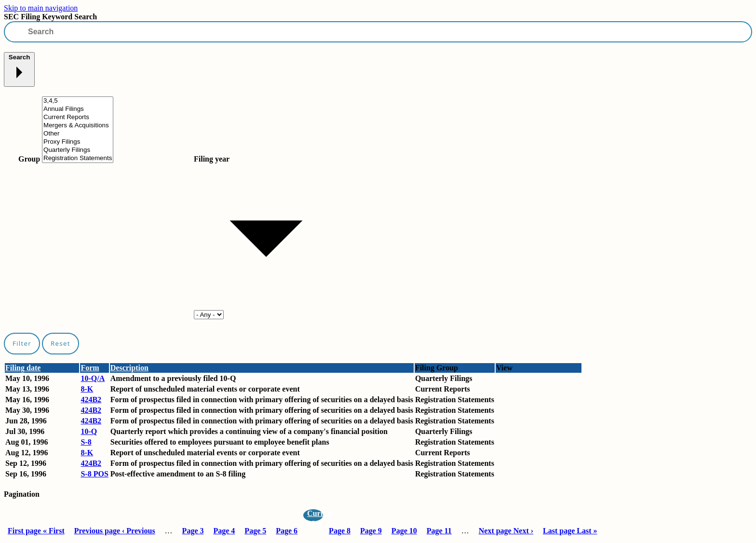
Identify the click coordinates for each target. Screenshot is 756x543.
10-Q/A (93, 378)
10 (404, 531)
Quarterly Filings (78, 150)
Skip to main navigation (41, 8)
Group (29, 159)
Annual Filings (78, 109)
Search (19, 69)
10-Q (89, 431)
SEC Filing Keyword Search (50, 17)
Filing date (23, 368)
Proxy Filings (78, 142)
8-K (87, 389)
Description (129, 368)
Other (78, 134)
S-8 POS (94, 474)
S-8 (86, 442)
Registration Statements (78, 158)
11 (439, 531)
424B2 (91, 400)
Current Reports (78, 117)
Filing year (212, 159)
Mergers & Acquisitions (78, 126)
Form (90, 368)
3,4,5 (78, 101)
